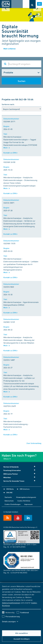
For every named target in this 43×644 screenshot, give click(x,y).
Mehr (7, 148)
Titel (6, 134)
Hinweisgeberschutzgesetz (26, 497)
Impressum (28, 504)
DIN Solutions (25, 489)
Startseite (8, 497)
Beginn (7, 126)
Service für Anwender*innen (20, 481)
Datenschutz (9, 501)
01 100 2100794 (15, 547)
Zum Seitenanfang (34, 443)
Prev (6, 8)
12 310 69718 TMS (16, 573)
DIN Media (10, 489)
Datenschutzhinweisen (11, 603)
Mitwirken (20, 477)
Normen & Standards (20, 467)
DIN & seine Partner (20, 474)
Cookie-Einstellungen (13, 504)
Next (37, 8)
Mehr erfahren (10, 49)
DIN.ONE (9, 492)
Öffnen (7, 459)
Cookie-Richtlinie (24, 501)
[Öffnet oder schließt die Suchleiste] (33, 4)
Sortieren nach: (8, 104)
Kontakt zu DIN (10, 153)
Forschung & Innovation (20, 470)
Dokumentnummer (12, 119)
